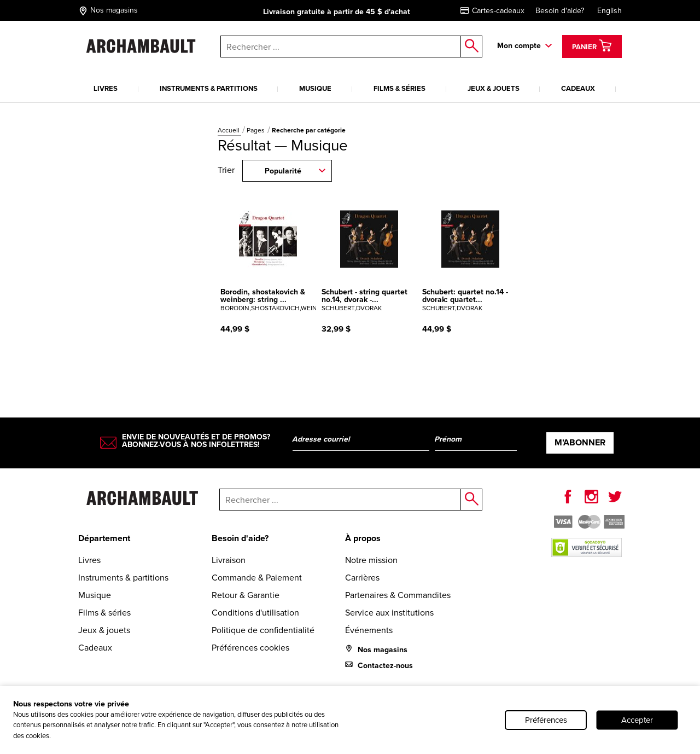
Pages (256, 130)
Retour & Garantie (246, 595)
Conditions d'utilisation (255, 613)
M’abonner (580, 442)
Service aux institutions (389, 613)
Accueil (229, 130)
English (609, 11)
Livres (106, 88)
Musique (315, 88)
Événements (369, 630)
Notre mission (371, 560)
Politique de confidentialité (263, 630)
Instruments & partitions (209, 88)
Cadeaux (578, 88)
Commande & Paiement (257, 578)
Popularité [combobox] (283, 171)
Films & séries (399, 88)
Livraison (229, 560)
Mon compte (519, 46)
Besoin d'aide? (560, 11)
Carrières (362, 578)
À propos (363, 538)
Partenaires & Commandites (398, 595)
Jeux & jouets (494, 88)
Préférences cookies (250, 648)
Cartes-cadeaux (492, 11)
